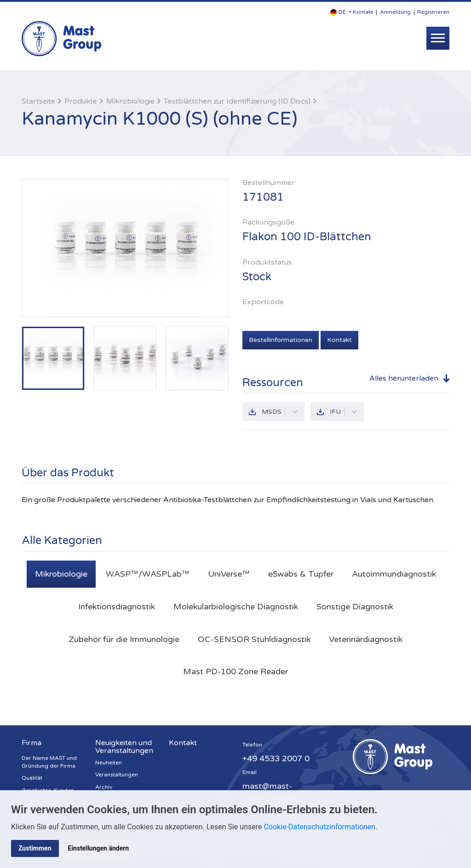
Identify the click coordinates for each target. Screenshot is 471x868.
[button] (341, 12)
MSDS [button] (280, 412)
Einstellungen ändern (99, 848)
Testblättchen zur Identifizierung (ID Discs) (237, 101)
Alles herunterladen (404, 378)
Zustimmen (35, 848)
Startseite (38, 101)
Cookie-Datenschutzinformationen (319, 827)
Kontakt (363, 12)
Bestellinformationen (281, 340)
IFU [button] (344, 412)
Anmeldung (395, 12)
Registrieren (433, 12)
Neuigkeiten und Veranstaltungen (124, 747)
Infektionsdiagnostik (117, 607)
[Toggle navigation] (438, 38)
